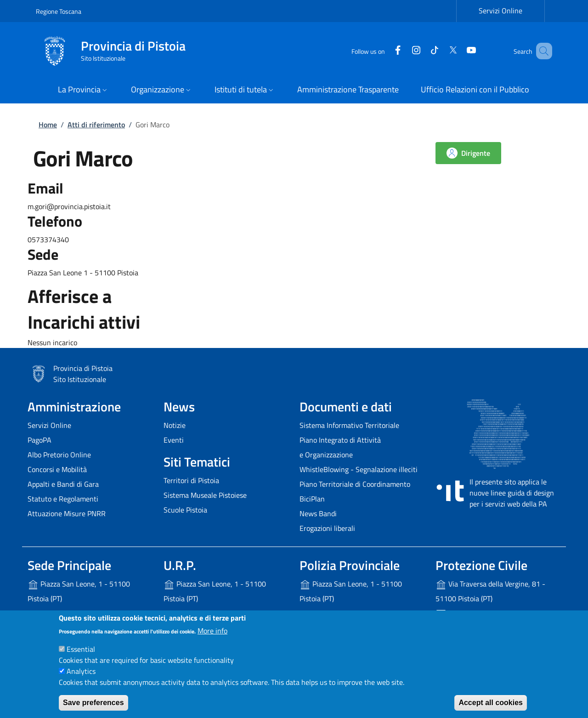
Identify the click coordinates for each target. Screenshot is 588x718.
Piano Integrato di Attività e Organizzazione (340, 447)
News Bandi (318, 513)
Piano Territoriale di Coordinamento (355, 484)
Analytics (81, 671)
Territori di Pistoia (191, 480)
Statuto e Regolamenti (63, 499)
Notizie (175, 425)
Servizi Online (49, 425)
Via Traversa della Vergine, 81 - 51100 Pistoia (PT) (490, 591)
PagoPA (40, 440)
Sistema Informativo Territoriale (349, 425)
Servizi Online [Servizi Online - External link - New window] (500, 11)
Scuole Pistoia (185, 510)
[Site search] (541, 51)
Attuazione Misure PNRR (67, 513)
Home (48, 125)
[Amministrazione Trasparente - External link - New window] (348, 90)
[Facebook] (384, 51)
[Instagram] (403, 51)
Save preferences (93, 703)
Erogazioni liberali (327, 528)
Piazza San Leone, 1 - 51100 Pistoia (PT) (79, 591)
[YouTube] (458, 51)
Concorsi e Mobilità (57, 469)
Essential (81, 649)
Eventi (174, 440)
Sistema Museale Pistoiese (205, 495)
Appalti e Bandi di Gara (63, 484)
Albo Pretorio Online (59, 455)
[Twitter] (440, 51)
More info (212, 631)
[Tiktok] (421, 51)
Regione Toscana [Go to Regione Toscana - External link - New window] (59, 11)
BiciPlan (312, 499)
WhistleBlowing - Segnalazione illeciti (359, 469)
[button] (83, 90)
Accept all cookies (491, 703)
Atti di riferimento (96, 125)
